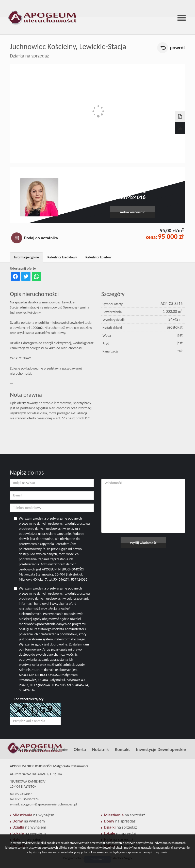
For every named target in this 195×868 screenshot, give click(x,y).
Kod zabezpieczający (29, 699)
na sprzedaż (124, 815)
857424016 (132, 197)
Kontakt (123, 749)
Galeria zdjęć (180, 128)
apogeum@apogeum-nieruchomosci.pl (132, 186)
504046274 (132, 191)
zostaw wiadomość (132, 212)
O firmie (60, 749)
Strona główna (32, 749)
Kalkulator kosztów (99, 257)
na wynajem (33, 815)
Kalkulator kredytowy (62, 257)
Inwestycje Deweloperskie (161, 749)
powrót (177, 48)
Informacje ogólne (26, 257)
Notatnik (101, 749)
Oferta (80, 749)
